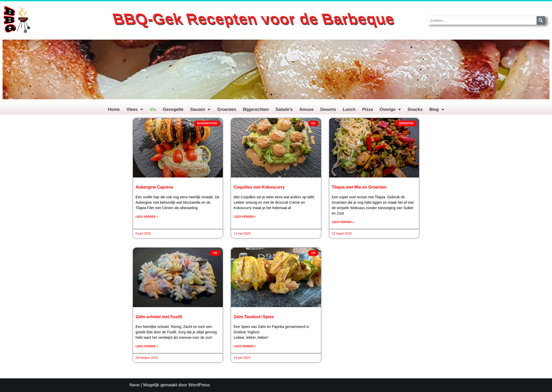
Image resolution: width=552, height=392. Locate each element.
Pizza (368, 112)
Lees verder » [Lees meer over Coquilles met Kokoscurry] (245, 217)
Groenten (227, 112)
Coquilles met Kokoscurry (259, 187)
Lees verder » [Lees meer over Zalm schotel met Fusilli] (147, 346)
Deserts (328, 112)
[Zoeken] (541, 20)
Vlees (135, 112)
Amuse (307, 112)
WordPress (199, 385)
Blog (437, 112)
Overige (390, 112)
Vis (153, 112)
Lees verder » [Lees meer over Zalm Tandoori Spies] (245, 346)
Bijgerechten (256, 112)
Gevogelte (173, 112)
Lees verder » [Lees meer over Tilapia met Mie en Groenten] (343, 222)
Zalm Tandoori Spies (254, 317)
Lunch (349, 112)
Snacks (415, 112)
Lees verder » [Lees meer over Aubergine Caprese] (147, 217)
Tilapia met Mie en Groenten (359, 187)
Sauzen (200, 112)
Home (114, 112)
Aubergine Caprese (154, 187)
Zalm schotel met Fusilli (159, 317)
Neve (135, 385)
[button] (8, 70)
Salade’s (284, 112)
